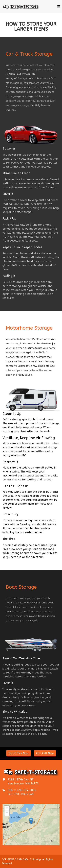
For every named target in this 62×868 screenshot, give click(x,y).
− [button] (20, 821)
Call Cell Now (45, 753)
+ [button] (20, 819)
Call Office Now (19, 753)
